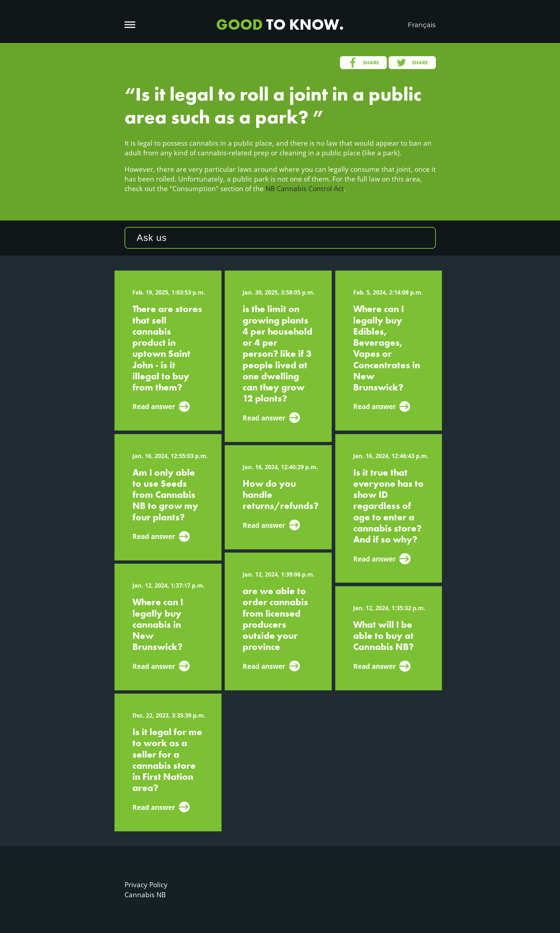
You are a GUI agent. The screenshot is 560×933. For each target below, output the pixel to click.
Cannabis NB (145, 895)
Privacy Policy (146, 885)
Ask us (152, 238)
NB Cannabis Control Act (305, 188)
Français (422, 25)
